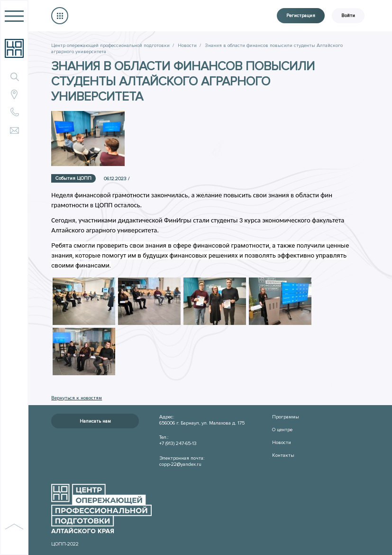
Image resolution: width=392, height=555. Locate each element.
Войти (348, 15)
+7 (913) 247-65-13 (178, 443)
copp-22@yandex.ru (180, 464)
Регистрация (301, 15)
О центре (282, 430)
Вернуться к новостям (77, 398)
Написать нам (95, 421)
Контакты (283, 455)
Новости (282, 442)
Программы (286, 417)
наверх (14, 536)
